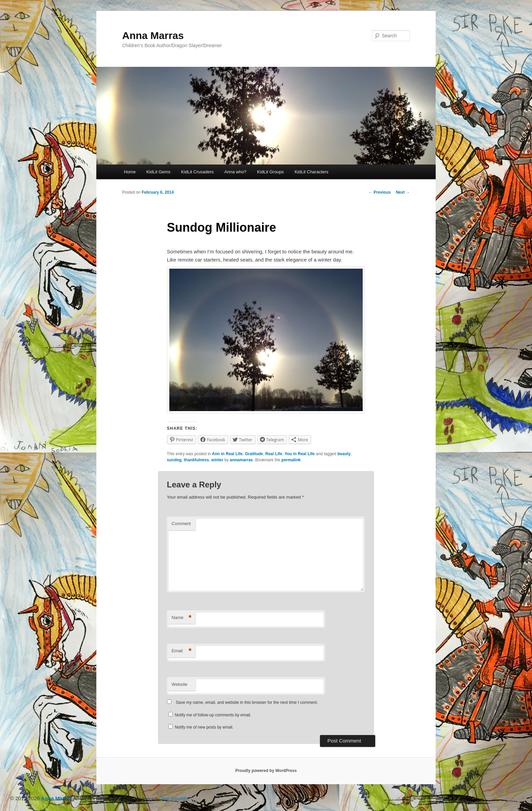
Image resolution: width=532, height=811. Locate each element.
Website (180, 684)
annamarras (241, 460)
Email (182, 651)
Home (130, 172)
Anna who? (235, 172)
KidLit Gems (158, 172)
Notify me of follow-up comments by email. (213, 715)
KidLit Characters (311, 172)
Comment (181, 524)
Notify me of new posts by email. (204, 727)
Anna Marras (153, 35)
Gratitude (254, 454)
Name (182, 618)
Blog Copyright (175, 799)
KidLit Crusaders (197, 172)
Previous (380, 192)
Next (403, 192)
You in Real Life (300, 454)
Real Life (274, 454)
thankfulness (196, 460)
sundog (174, 460)
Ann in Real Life (227, 454)
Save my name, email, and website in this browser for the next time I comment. (247, 702)
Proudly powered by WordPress (266, 771)
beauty (344, 454)
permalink (291, 460)
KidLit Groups (271, 172)
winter (217, 460)
